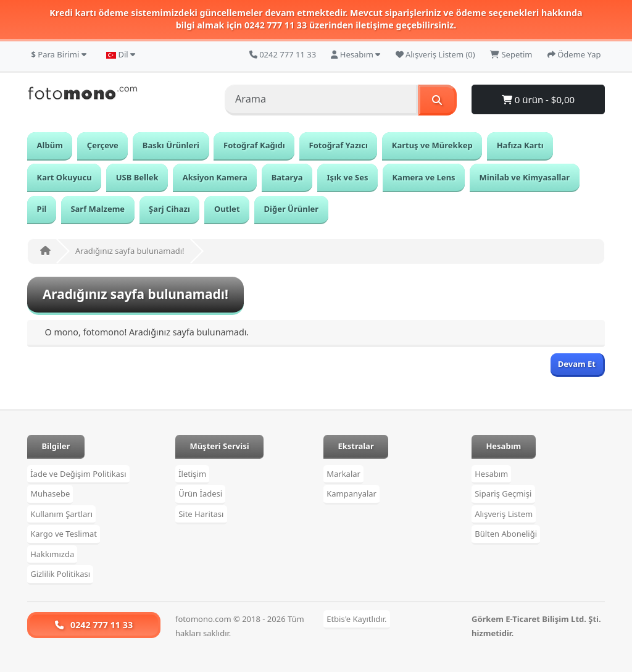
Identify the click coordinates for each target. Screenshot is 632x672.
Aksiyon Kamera (215, 177)
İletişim (192, 474)
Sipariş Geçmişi (503, 494)
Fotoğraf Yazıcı (339, 145)
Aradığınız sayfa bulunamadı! (130, 251)
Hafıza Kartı (520, 145)
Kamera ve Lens (423, 177)
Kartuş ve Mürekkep (432, 145)
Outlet (227, 209)
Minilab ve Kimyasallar (525, 177)
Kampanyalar (351, 494)
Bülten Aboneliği (506, 534)
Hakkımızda (52, 554)
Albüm (50, 145)
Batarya (287, 177)
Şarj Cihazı (169, 209)
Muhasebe (50, 494)
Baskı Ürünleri (171, 145)
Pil (42, 209)
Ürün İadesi (200, 494)
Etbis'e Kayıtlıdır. (356, 619)
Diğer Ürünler (292, 209)
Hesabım (491, 474)
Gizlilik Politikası (60, 574)
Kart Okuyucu (64, 177)
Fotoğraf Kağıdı (254, 145)
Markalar (343, 474)
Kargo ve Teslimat (64, 534)
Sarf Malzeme (98, 209)
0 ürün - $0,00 (538, 99)
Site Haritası (201, 514)
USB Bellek (137, 177)
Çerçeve (103, 145)
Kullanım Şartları (61, 514)
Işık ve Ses (348, 177)
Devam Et (577, 364)
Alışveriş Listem (504, 514)
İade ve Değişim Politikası (78, 474)
